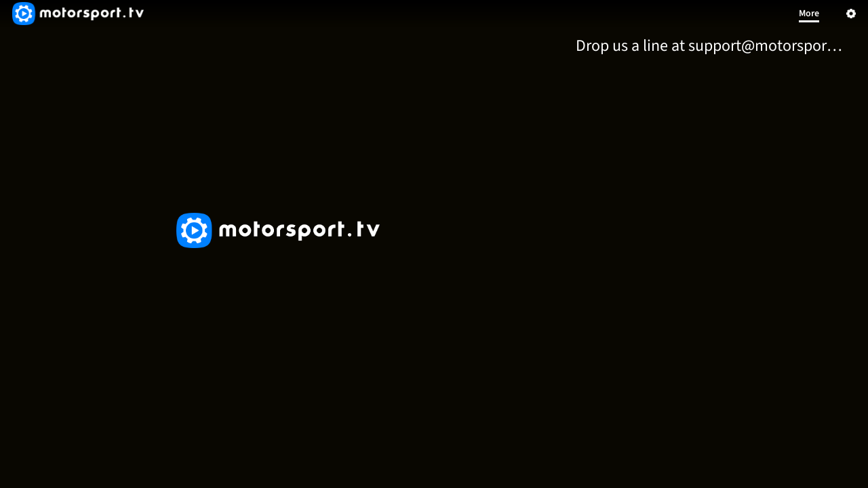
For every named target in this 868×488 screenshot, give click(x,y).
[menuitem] (712, 46)
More (809, 14)
